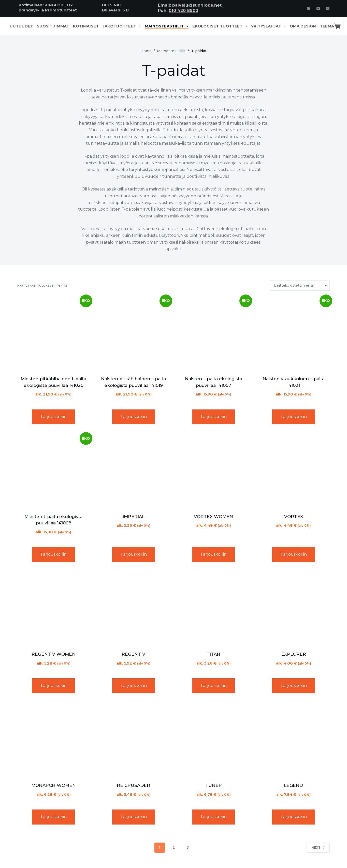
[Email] (318, 9)
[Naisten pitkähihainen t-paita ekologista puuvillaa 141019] (134, 333)
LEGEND (293, 785)
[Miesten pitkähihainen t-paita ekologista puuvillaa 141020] (53, 333)
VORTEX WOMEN (213, 517)
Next (318, 848)
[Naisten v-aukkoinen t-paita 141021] (293, 333)
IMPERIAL (134, 517)
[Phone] (328, 9)
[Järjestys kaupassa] (300, 286)
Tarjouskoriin (53, 417)
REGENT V (133, 654)
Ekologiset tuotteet (221, 26)
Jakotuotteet (123, 26)
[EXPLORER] (293, 609)
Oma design (303, 26)
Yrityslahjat (270, 26)
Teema (330, 26)
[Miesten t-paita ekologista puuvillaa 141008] (53, 471)
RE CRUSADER (133, 785)
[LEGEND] (293, 740)
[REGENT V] (134, 609)
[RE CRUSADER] (134, 740)
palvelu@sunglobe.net (198, 5)
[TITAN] (213, 609)
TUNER (214, 785)
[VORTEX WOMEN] (213, 471)
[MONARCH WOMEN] (53, 740)
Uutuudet (21, 26)
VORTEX (294, 517)
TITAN (213, 654)
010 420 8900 (183, 11)
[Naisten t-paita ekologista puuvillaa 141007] (213, 333)
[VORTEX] (293, 471)
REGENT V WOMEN (54, 654)
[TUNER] (213, 740)
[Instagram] (308, 9)
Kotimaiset (86, 26)
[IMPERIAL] (134, 471)
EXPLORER (294, 654)
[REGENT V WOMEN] (53, 609)
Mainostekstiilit (168, 26)
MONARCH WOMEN (54, 785)
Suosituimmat (53, 26)
